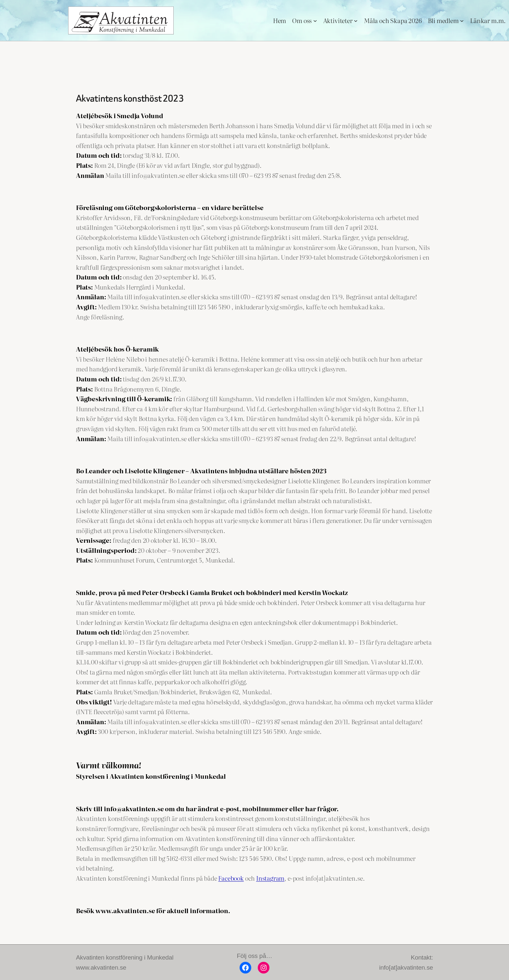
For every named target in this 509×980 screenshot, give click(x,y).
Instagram (270, 878)
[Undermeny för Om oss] (315, 20)
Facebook (231, 878)
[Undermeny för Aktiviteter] (356, 20)
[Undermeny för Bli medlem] (462, 20)
